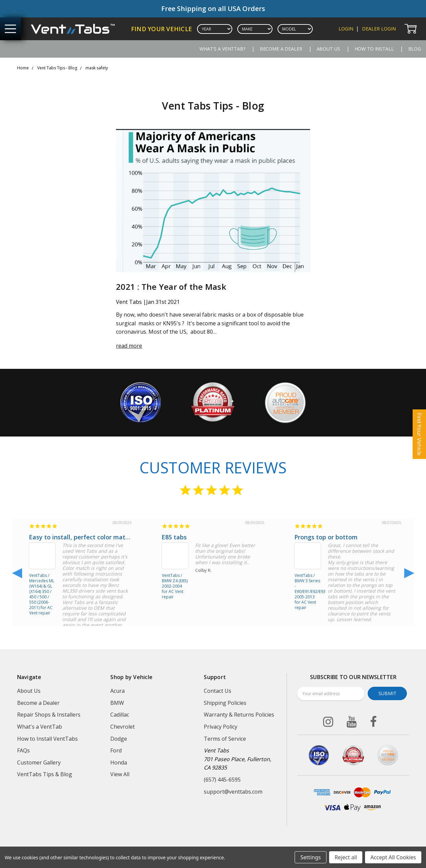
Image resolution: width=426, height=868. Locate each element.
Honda (119, 762)
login (346, 29)
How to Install (374, 49)
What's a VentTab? (222, 49)
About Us (328, 49)
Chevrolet (123, 727)
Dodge (119, 739)
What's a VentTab (40, 727)
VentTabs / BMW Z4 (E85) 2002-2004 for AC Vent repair (175, 585)
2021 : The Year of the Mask (171, 287)
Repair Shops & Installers (49, 715)
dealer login (379, 29)
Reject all (346, 857)
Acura (117, 691)
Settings (311, 857)
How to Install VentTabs (47, 739)
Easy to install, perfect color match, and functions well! (110, 537)
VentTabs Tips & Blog (45, 774)
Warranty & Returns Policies (239, 715)
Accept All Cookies (393, 857)
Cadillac (120, 715)
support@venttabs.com (233, 792)
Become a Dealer (281, 49)
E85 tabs (174, 537)
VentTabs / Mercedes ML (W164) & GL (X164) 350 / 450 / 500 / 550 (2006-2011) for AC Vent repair (42, 585)
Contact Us (218, 691)
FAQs (23, 750)
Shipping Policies (225, 703)
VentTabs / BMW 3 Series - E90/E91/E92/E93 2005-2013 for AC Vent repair (308, 585)
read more (129, 346)
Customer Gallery (39, 762)
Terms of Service (225, 739)
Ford (116, 750)
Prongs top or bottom (326, 537)
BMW (117, 703)
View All (120, 774)
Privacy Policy (221, 727)
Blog (415, 49)
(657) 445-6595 (222, 780)
